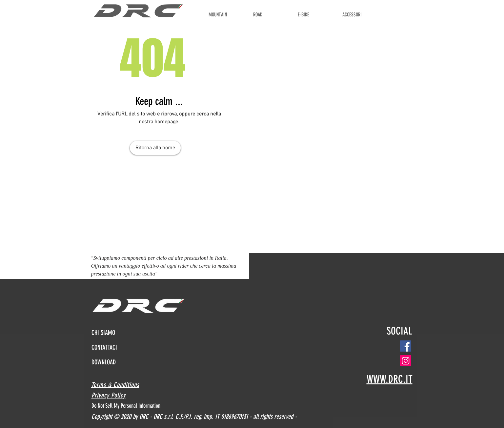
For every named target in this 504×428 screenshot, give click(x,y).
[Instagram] (406, 361)
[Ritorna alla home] (155, 148)
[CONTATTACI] (113, 347)
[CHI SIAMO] (113, 333)
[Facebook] (406, 346)
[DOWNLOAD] (111, 362)
